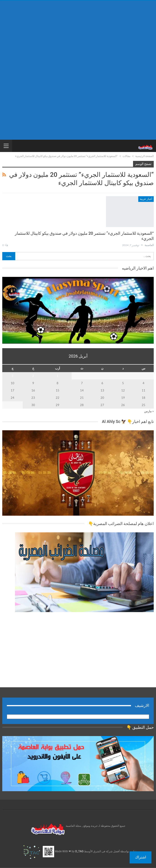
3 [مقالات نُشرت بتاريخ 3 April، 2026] (13, 376)
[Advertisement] (78, 36)
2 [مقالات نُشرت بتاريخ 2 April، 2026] (33, 376)
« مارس (149, 411)
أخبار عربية (146, 199)
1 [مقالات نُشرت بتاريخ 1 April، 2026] (58, 376)
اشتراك (141, 857)
